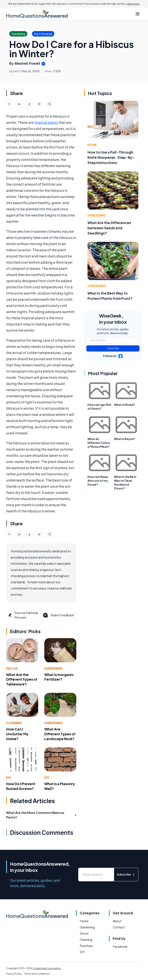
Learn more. (133, 4)
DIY (9, 777)
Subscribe (113, 348)
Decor (12, 668)
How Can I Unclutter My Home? (17, 734)
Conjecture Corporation (47, 968)
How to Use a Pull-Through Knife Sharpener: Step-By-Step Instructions (111, 157)
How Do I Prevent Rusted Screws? (21, 786)
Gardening (53, 668)
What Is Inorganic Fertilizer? (59, 677)
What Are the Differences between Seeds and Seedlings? (109, 228)
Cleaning (14, 723)
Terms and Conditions (37, 974)
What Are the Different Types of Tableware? (22, 679)
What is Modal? (125, 405)
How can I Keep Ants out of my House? (98, 481)
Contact (119, 927)
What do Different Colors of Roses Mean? (99, 443)
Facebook (120, 946)
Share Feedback (58, 615)
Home (92, 145)
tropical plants (46, 122)
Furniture (86, 946)
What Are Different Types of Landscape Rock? (60, 734)
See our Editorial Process (23, 615)
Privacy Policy (14, 974)
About (117, 921)
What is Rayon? (125, 439)
